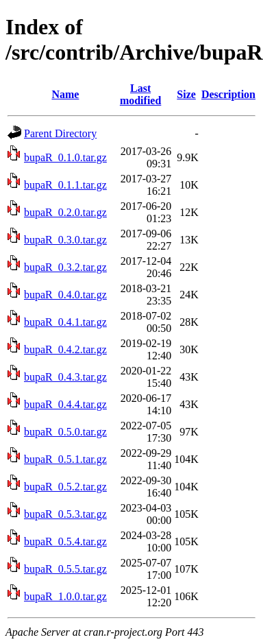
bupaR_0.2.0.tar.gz (65, 212)
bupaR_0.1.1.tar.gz (65, 185)
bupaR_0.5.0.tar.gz (65, 432)
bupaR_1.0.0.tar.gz (65, 596)
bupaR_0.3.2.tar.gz (65, 267)
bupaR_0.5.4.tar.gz (65, 541)
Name (65, 94)
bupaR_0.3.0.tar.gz (65, 240)
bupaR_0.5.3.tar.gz (65, 514)
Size (186, 94)
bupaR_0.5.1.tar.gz (65, 459)
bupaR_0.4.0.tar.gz (65, 295)
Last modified (140, 94)
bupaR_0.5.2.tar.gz (65, 487)
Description (228, 94)
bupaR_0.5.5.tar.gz (65, 569)
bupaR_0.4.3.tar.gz (65, 377)
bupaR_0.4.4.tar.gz (65, 404)
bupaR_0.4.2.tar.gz (65, 349)
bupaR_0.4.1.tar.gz (65, 322)
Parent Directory (60, 133)
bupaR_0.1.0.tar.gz (65, 157)
